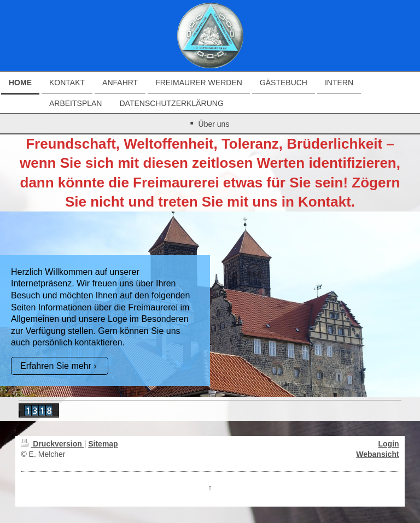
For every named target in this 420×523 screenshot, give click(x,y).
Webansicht (377, 454)
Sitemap (103, 444)
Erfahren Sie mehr (56, 366)
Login (388, 444)
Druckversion (52, 444)
